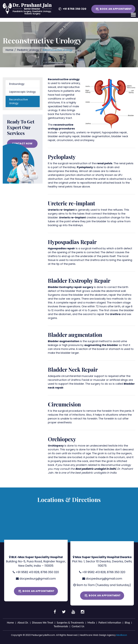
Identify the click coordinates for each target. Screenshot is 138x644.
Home (9, 50)
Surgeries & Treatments (70, 623)
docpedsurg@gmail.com (38, 579)
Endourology (17, 84)
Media (91, 623)
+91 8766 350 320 (75, 9)
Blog (127, 623)
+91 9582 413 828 (28, 572)
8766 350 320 (50, 572)
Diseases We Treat (43, 623)
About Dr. (23, 623)
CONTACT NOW (22, 143)
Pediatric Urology (28, 50)
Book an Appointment (116, 9)
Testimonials (61, 626)
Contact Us (78, 626)
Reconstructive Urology (18, 101)
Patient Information (110, 623)
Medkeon (122, 635)
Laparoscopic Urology (22, 92)
